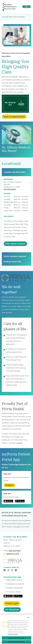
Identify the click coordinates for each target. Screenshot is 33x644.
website (19, 443)
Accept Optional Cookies (17, 638)
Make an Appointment (14, 117)
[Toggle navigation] (26, 7)
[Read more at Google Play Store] (20, 501)
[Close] (28, 617)
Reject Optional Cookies (16, 642)
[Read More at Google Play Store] (18, 596)
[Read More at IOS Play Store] (8, 596)
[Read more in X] (12, 570)
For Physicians (12, 610)
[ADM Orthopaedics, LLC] (10, 7)
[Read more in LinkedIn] (16, 570)
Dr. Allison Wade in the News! (16, 149)
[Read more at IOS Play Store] (8, 501)
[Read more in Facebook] (5, 570)
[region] (16, 629)
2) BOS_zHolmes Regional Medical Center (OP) (15, 259)
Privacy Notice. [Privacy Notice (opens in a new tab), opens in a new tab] (13, 634)
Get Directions (10, 189)
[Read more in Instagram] (9, 570)
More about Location (15, 244)
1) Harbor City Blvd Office (15, 172)
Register (9, 485)
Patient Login (12, 603)
